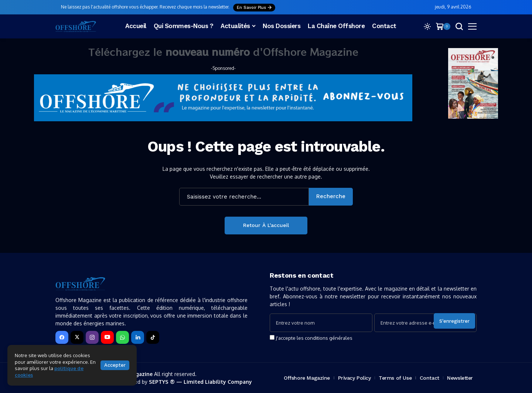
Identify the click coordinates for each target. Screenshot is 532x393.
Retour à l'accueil (266, 225)
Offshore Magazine (307, 378)
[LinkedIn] (138, 337)
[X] (77, 337)
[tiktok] (153, 337)
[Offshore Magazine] (76, 26)
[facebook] (62, 337)
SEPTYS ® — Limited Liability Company (200, 382)
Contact (429, 378)
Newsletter (460, 378)
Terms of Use (395, 378)
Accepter (115, 365)
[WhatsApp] (122, 337)
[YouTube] (107, 337)
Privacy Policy (354, 378)
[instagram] (92, 337)
